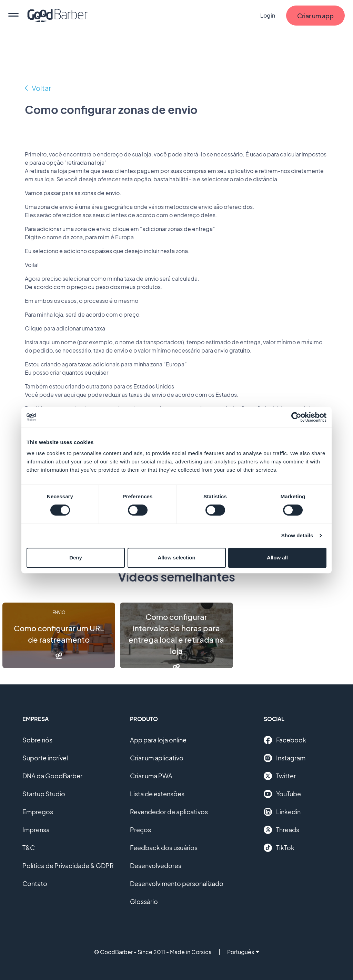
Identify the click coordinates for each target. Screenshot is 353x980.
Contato (35, 883)
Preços (140, 830)
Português (243, 952)
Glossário (144, 901)
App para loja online (158, 740)
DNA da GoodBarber (52, 776)
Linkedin (282, 812)
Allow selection (176, 558)
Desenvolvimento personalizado (177, 883)
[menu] (13, 16)
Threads (281, 830)
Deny (76, 558)
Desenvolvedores (156, 866)
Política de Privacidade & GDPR (68, 866)
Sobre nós (37, 740)
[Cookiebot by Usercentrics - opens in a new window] (296, 417)
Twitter (280, 776)
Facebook (285, 740)
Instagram (285, 758)
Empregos (38, 812)
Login (268, 15)
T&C (29, 848)
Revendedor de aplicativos (169, 812)
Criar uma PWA (151, 776)
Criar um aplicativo (157, 758)
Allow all (277, 558)
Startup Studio (44, 794)
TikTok (279, 848)
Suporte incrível (45, 758)
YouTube (282, 794)
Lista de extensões (157, 794)
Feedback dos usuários (164, 848)
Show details (297, 535)
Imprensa (36, 830)
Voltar (41, 88)
